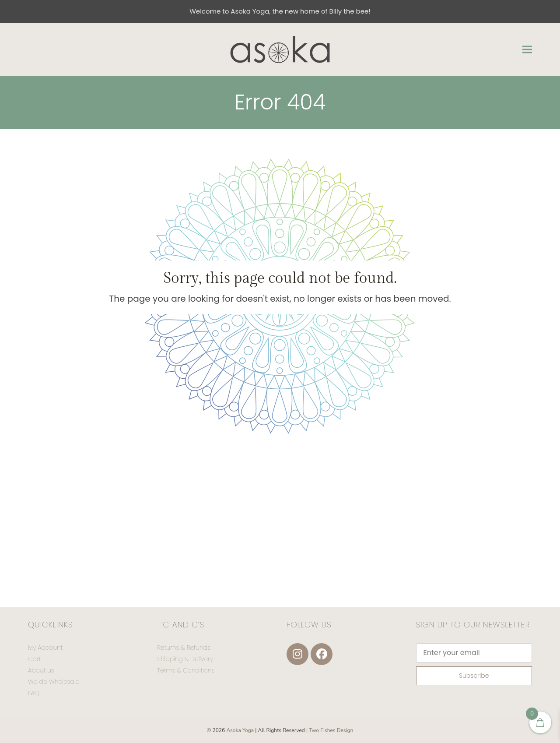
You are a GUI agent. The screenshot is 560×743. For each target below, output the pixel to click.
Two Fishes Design (331, 730)
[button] (527, 49)
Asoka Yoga (240, 730)
